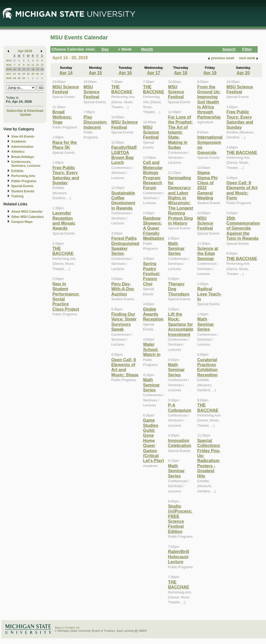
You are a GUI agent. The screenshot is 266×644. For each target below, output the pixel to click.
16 (24, 69)
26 (37, 74)
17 (28, 69)
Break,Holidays (23, 157)
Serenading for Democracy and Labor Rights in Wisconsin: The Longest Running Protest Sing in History (180, 201)
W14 (9, 60)
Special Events (22, 186)
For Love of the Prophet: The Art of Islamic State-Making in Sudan (180, 132)
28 (14, 78)
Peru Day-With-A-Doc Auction (123, 289)
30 (24, 78)
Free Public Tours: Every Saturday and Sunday (66, 175)
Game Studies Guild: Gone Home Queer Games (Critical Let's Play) (154, 440)
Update (26, 115)
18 (33, 69)
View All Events (23, 137)
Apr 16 (125, 73)
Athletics (18, 152)
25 (33, 74)
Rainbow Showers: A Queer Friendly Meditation (154, 228)
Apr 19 (210, 73)
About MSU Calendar (27, 212)
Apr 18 (181, 73)
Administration (22, 147)
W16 (9, 69)
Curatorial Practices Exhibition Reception (207, 367)
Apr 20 (243, 73)
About (59, 628)
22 (19, 74)
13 (42, 65)
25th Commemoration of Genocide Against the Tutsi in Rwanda (243, 228)
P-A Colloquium (180, 407)
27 (42, 74)
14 (14, 69)
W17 (9, 74)
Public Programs (24, 181)
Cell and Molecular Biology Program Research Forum (153, 175)
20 (42, 69)
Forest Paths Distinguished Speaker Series (125, 246)
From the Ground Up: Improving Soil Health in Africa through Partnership (209, 102)
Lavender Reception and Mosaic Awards (64, 220)
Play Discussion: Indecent (95, 122)
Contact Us (72, 628)
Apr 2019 (25, 51)
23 (24, 74)
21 (14, 74)
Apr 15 (95, 73)
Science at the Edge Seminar (208, 253)
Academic (19, 142)
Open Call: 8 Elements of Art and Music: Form (242, 190)
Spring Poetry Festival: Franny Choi (152, 274)
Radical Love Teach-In (209, 294)
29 (19, 78)
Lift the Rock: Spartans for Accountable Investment (181, 324)
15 (19, 69)
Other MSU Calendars (28, 217)
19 (37, 69)
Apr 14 (66, 73)
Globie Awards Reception (153, 314)
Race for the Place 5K (65, 145)
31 (14, 60)
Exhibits (17, 171)
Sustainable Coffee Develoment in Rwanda (123, 200)
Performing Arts (23, 176)
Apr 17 (154, 73)
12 (37, 65)
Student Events (23, 191)
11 (33, 65)
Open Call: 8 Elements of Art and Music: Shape (125, 367)
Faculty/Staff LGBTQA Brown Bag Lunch (124, 155)
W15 (9, 65)
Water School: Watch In (152, 349)
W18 (9, 78)
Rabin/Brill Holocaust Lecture (179, 557)
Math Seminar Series (152, 385)
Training (17, 196)
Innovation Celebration (180, 443)
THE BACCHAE (63, 251)
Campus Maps (22, 222)
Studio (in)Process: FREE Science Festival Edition (180, 519)
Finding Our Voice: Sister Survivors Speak (124, 322)
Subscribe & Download (25, 111)
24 (28, 74)
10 (28, 65)
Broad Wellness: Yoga (62, 117)
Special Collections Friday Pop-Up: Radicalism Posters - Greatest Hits (209, 458)
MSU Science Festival (66, 89)
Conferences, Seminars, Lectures (26, 164)
